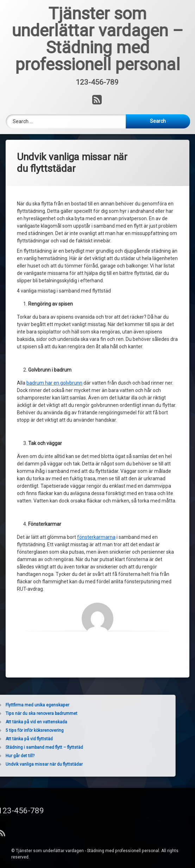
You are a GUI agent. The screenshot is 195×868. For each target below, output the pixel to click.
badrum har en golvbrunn (54, 294)
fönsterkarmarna (96, 448)
